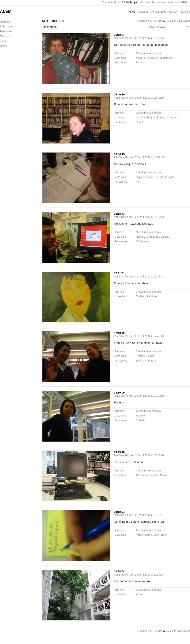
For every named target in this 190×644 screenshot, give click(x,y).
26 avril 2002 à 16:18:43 (149, 217)
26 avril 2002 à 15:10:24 (149, 38)
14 (175, 21)
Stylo (157, 535)
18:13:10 (119, 452)
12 (168, 21)
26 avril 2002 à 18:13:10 (149, 455)
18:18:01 (119, 512)
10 (160, 21)
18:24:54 (119, 572)
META (184, 3)
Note (164, 535)
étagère (140, 58)
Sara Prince (50, 21)
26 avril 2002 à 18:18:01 (149, 515)
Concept (143, 12)
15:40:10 (119, 95)
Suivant (186, 21)
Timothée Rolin (111, 3)
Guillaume (142, 241)
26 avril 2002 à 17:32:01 (149, 277)
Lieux (3, 41)
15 (179, 21)
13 (171, 21)
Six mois (145, 3)
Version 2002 (159, 12)
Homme (141, 237)
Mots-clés (6, 36)
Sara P (140, 122)
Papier (140, 177)
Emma (140, 361)
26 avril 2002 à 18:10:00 (149, 396)
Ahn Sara (150, 361)
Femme (151, 118)
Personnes (6, 31)
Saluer (150, 356)
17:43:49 (119, 333)
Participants (7, 27)
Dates (3, 46)
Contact (174, 12)
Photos (131, 12)
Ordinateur (153, 237)
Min (138, 182)
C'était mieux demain (148, 53)
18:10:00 (119, 393)
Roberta (141, 420)
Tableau (141, 296)
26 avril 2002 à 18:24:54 (149, 575)
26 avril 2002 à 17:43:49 (149, 336)
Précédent (143, 21)
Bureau (161, 118)
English (186, 12)
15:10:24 (119, 35)
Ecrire (149, 535)
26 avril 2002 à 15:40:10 (149, 98)
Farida (140, 63)
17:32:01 (119, 273)
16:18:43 (119, 214)
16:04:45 (119, 154)
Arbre (139, 594)
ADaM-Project (130, 3)
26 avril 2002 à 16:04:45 (149, 157)
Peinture (152, 296)
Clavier (164, 475)
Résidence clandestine (166, 3)
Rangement (165, 58)
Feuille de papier (166, 177)
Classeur (152, 58)
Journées (5, 22)
